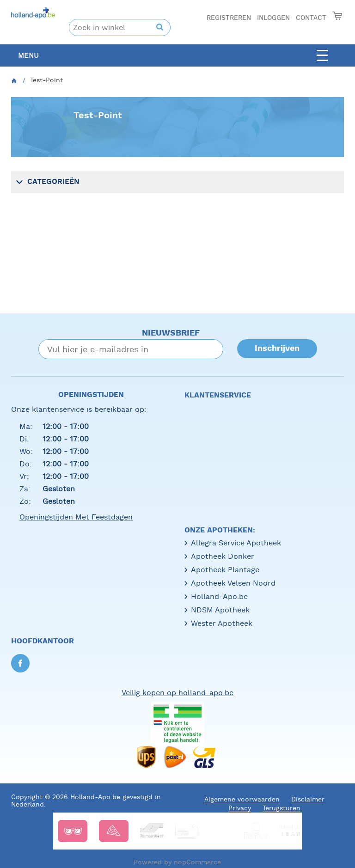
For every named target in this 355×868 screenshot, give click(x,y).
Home (15, 83)
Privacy (240, 808)
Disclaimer (308, 799)
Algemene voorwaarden (242, 799)
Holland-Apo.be (219, 596)
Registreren (229, 18)
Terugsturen (282, 808)
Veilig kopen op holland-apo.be (177, 693)
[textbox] (113, 28)
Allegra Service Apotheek (236, 543)
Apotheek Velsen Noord (233, 583)
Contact (311, 18)
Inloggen (273, 18)
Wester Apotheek (222, 623)
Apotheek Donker (223, 556)
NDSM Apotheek (220, 610)
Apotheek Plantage (225, 570)
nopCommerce (197, 862)
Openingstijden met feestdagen (76, 517)
